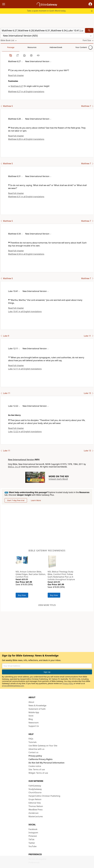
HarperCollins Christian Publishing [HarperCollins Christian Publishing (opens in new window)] (44, 796)
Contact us (34, 752)
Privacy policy (35, 756)
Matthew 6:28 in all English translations (26, 139)
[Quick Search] (43, 30)
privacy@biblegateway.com (13, 686)
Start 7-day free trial (16, 500)
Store (31, 716)
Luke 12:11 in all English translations (25, 369)
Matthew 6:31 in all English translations (26, 197)
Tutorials (33, 742)
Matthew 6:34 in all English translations (26, 254)
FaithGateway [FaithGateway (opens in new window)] (35, 786)
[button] (90, 4)
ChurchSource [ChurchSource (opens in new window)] (35, 792)
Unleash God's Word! (58, 479)
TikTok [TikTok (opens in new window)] (32, 839)
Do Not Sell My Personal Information (47, 763)
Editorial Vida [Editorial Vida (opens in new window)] (35, 803)
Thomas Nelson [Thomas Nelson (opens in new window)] (36, 806)
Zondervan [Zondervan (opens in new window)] (34, 813)
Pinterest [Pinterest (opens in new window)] (33, 836)
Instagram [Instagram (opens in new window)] (33, 833)
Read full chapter (16, 75)
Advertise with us (37, 749)
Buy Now (22, 595)
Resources (18, 47)
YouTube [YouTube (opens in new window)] (33, 846)
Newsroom (34, 723)
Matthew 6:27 (17, 86)
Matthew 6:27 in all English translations (26, 92)
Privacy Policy (68, 683)
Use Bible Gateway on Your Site (43, 746)
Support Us (34, 726)
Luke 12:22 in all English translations (25, 432)
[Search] (89, 30)
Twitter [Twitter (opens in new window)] (32, 843)
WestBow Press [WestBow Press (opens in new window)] (36, 810)
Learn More (36, 500)
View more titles (47, 605)
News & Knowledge (38, 705)
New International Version (21, 460)
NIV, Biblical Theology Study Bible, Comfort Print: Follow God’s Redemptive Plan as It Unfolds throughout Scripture (61, 575)
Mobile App (34, 712)
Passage (6, 47)
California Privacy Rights (41, 759)
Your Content (49, 47)
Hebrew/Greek (33, 47)
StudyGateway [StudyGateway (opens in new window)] (35, 789)
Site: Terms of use (37, 769)
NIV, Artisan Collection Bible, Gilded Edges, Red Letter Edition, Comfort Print (31, 574)
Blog (31, 719)
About (31, 702)
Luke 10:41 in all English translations (25, 311)
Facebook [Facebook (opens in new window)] (33, 829)
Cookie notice (35, 766)
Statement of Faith (37, 709)
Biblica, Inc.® (14, 467)
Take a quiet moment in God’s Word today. (47, 11)
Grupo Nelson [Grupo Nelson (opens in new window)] (35, 799)
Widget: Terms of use (38, 773)
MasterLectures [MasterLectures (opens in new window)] (36, 816)
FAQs (31, 739)
